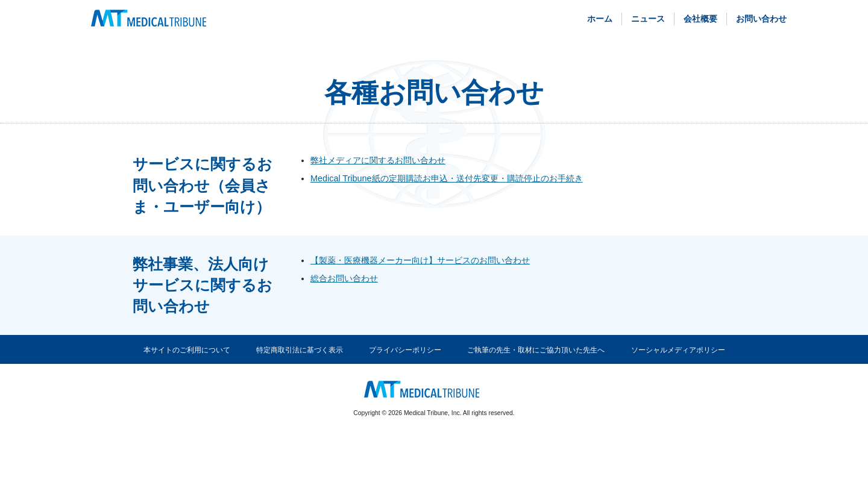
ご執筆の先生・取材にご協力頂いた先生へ (536, 350)
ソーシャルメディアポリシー (678, 350)
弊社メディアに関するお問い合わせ (378, 160)
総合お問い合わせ (344, 278)
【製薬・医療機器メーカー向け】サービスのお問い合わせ (420, 260)
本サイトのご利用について (187, 350)
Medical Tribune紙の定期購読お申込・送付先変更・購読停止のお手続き (447, 178)
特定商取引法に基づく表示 (300, 350)
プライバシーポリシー (405, 350)
